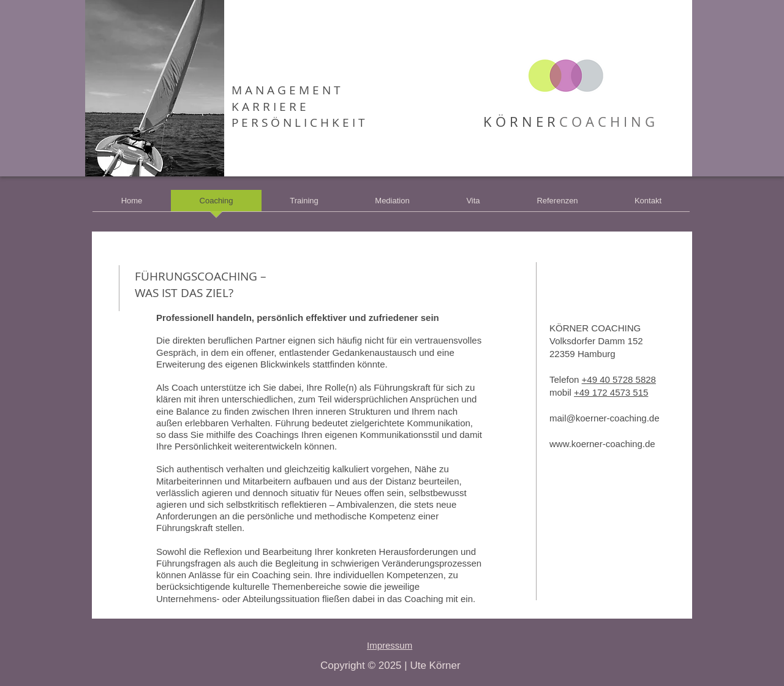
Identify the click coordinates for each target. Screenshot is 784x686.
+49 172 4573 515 (611, 392)
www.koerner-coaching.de (602, 444)
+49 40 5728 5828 (619, 379)
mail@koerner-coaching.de (604, 418)
